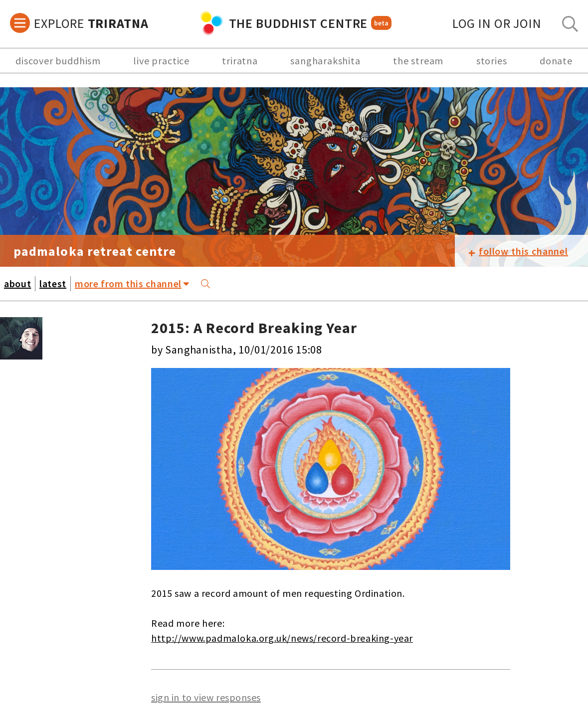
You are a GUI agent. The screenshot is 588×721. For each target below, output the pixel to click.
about (17, 283)
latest (53, 283)
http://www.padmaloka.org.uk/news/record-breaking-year (282, 638)
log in (497, 23)
